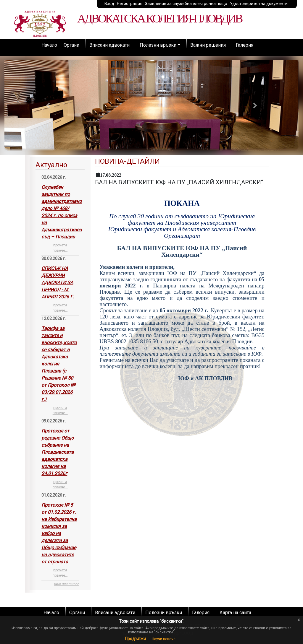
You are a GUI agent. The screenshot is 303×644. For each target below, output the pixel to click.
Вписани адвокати (109, 45)
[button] (48, 105)
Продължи (135, 639)
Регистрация (130, 4)
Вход (109, 4)
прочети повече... (60, 248)
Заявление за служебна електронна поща (186, 4)
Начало (49, 45)
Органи (71, 45)
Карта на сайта (235, 613)
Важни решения (208, 45)
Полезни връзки (158, 45)
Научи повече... (165, 639)
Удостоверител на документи (259, 4)
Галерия (245, 45)
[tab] (60, 374)
